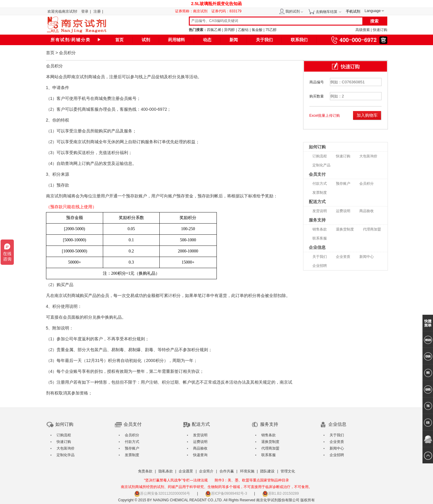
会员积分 (367, 184)
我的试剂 (293, 11)
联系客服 (320, 238)
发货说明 (320, 211)
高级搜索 (363, 30)
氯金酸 (257, 30)
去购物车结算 (327, 12)
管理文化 (288, 471)
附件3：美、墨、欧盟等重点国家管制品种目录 (252, 480)
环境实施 (247, 471)
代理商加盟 (372, 229)
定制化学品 (66, 455)
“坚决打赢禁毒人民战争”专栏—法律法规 (176, 480)
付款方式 (320, 184)
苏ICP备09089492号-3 (226, 493)
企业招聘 (320, 266)
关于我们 (264, 40)
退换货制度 (345, 229)
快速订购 (380, 30)
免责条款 (145, 471)
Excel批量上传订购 (325, 116)
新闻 (234, 40)
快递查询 (200, 455)
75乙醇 (271, 30)
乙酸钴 (243, 30)
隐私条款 (166, 471)
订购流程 (320, 156)
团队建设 (267, 471)
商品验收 (367, 211)
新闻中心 (367, 257)
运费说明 (343, 211)
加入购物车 (367, 115)
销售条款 (320, 229)
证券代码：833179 (226, 11)
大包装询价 (368, 156)
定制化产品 (321, 165)
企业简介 (206, 471)
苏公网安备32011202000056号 (162, 493)
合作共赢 (227, 471)
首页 (119, 40)
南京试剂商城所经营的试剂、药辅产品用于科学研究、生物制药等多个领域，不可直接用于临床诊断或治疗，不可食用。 (216, 487)
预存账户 (343, 184)
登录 (85, 11)
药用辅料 (177, 40)
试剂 (146, 40)
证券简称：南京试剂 (193, 11)
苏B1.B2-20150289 (281, 493)
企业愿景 (186, 471)
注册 (97, 11)
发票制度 (320, 193)
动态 (207, 40)
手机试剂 (353, 11)
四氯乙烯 (214, 30)
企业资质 (343, 257)
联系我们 (299, 40)
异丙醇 (229, 30)
